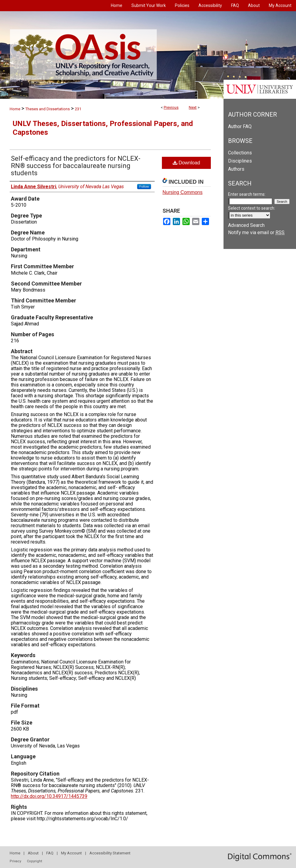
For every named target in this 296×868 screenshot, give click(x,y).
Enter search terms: (247, 194)
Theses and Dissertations (48, 109)
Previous (171, 107)
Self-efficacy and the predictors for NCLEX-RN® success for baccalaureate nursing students (76, 166)
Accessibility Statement (110, 853)
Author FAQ (240, 126)
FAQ (50, 853)
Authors (236, 169)
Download (187, 163)
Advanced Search (246, 225)
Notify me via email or (256, 232)
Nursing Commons (182, 192)
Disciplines (240, 161)
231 (78, 109)
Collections (240, 153)
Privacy (15, 861)
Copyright (34, 861)
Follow (144, 186)
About (33, 853)
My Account (71, 853)
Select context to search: (252, 208)
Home (15, 109)
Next (193, 107)
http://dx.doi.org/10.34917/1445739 (49, 796)
